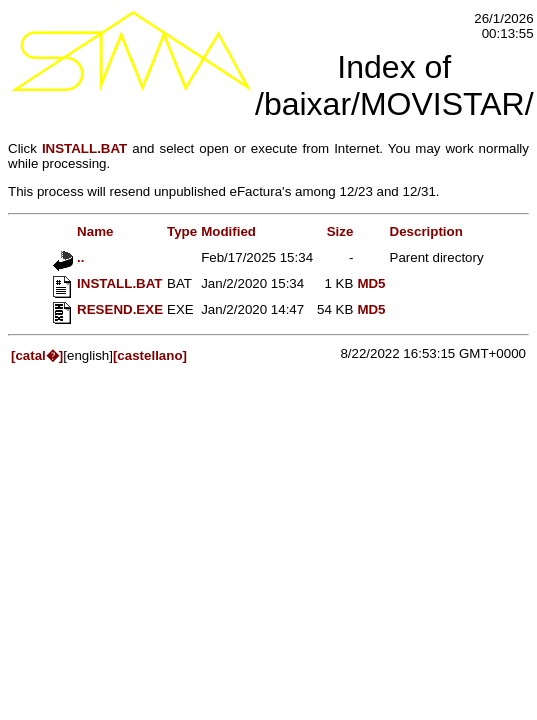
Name (83, 231)
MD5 (371, 283)
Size (340, 231)
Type (182, 231)
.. (68, 257)
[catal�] (37, 355)
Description (426, 231)
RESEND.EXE (108, 309)
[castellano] (150, 355)
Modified (228, 231)
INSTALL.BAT (84, 148)
